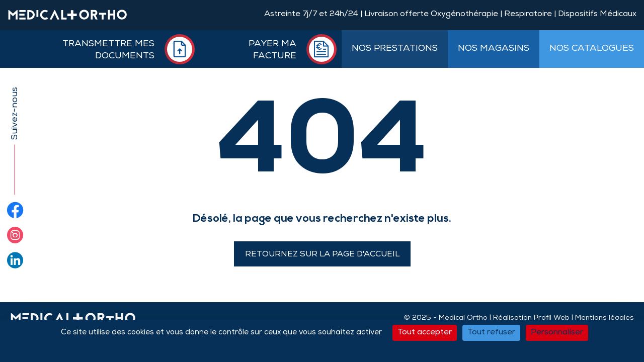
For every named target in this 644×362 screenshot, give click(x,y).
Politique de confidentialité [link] (324, 349)
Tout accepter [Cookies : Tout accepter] (425, 333)
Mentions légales (605, 318)
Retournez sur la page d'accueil (322, 255)
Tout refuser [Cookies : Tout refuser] (491, 333)
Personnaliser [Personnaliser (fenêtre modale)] (557, 333)
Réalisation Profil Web (531, 318)
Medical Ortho (463, 318)
